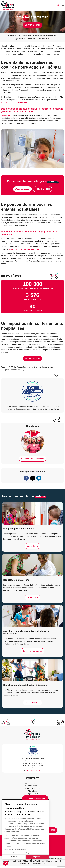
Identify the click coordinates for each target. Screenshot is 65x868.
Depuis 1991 (6, 115)
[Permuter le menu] (63, 5)
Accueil (10, 35)
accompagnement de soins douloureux (25, 249)
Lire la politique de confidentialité (15, 850)
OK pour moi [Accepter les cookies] (37, 857)
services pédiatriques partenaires (14, 103)
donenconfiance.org (33, 770)
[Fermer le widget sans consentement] (35, 799)
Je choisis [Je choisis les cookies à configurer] (14, 857)
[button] (6, 863)
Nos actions (19, 35)
